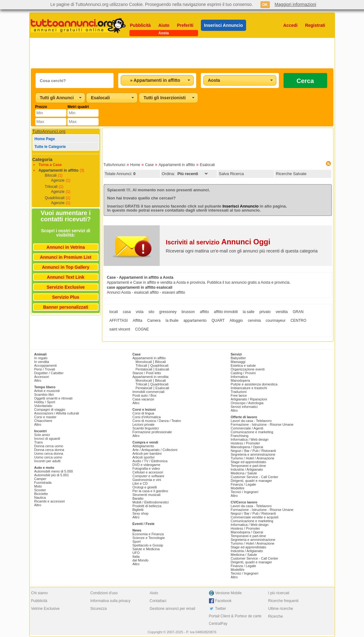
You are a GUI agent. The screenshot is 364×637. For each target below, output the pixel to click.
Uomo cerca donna (49, 453)
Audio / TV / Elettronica (150, 461)
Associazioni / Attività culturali (57, 413)
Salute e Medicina (146, 549)
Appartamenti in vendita (151, 377)
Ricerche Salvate (291, 174)
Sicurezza (99, 609)
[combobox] (157, 80)
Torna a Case (50, 165)
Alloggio (236, 321)
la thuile (172, 321)
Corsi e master (46, 417)
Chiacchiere (43, 421)
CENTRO (298, 321)
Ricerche (276, 616)
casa (127, 312)
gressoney (168, 312)
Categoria (43, 159)
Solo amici (42, 435)
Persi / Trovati (45, 369)
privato (265, 312)
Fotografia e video (146, 468)
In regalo (41, 358)
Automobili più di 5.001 (52, 475)
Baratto (138, 498)
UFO (136, 553)
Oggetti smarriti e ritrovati (53, 398)
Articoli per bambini (147, 453)
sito (151, 312)
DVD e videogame (146, 465)
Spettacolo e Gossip (148, 545)
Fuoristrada (43, 483)
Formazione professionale (152, 432)
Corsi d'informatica (147, 417)
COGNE (142, 329)
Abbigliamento (143, 446)
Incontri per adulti (47, 461)
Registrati (315, 25)
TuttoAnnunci (114, 165)
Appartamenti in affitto (59, 170)
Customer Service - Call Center (255, 477)
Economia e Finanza (148, 534)
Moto (38, 486)
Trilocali (51, 187)
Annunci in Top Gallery (66, 267)
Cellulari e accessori (148, 472)
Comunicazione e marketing (252, 432)
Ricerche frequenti (283, 601)
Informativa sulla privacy (111, 601)
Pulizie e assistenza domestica (254, 384)
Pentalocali (144, 369)
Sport (137, 541)
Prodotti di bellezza (147, 506)
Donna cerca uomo (49, 446)
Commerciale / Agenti (247, 428)
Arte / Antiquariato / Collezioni (155, 450)
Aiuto (164, 25)
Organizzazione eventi (248, 369)
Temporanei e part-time (248, 466)
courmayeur (276, 321)
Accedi (290, 25)
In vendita (42, 362)
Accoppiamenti (46, 365)
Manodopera (240, 380)
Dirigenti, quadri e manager (252, 481)
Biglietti (138, 510)
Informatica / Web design (250, 439)
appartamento (195, 321)
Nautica (40, 497)
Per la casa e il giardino (150, 491)
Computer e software (148, 476)
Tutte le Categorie (50, 147)
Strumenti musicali (147, 495)
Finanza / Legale (243, 484)
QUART (218, 321)
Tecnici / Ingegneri (245, 492)
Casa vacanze (143, 399)
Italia (136, 556)
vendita (282, 312)
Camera (154, 321)
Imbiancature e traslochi (249, 388)
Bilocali (51, 175)
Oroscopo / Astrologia (247, 403)
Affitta (138, 321)
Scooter (40, 490)
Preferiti (185, 25)
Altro (38, 380)
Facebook (223, 601)
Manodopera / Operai (247, 447)
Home (135, 165)
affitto (204, 312)
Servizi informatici (244, 407)
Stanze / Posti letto (147, 373)
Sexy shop (141, 513)
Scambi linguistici (146, 428)
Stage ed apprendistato (249, 462)
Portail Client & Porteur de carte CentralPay (235, 620)
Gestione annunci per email (172, 609)
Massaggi (238, 362)
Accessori (42, 377)
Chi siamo (39, 593)
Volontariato (43, 406)
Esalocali (207, 165)
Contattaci (158, 601)
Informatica (239, 377)
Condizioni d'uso (104, 593)
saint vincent (120, 329)
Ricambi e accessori (50, 501)
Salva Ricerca (231, 174)
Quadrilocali (55, 198)
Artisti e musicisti (47, 391)
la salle (248, 312)
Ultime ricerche (281, 609)
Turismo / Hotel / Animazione (253, 458)
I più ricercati (279, 593)
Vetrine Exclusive (45, 609)
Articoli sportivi (144, 457)
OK (265, 5)
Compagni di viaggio (50, 409)
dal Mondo (141, 560)
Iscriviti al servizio (218, 242)
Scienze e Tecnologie (149, 538)
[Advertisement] (182, 53)
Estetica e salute (243, 365)
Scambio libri (44, 394)
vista (140, 312)
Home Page (45, 139)
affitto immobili (226, 312)
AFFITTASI (119, 321)
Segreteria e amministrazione (253, 454)
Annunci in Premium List (66, 257)
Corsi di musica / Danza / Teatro (157, 421)
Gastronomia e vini (147, 480)
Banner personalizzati (66, 307)
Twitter (221, 609)
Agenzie (58, 180)
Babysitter (238, 358)
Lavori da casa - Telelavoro (251, 421)
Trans (39, 442)
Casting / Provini (243, 373)
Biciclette (41, 494)
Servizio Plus (66, 297)
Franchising (240, 436)
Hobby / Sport (45, 402)
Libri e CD (140, 483)
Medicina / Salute (244, 473)
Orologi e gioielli (145, 487)
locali (114, 312)
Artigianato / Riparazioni (249, 399)
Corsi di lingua (143, 413)
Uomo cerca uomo (48, 457)
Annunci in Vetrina (66, 247)
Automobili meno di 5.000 (54, 471)
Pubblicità (141, 25)
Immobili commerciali (149, 392)
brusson (188, 312)
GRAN (298, 312)
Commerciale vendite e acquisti (255, 517)
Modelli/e (238, 488)
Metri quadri (78, 107)
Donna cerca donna (49, 450)
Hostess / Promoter (245, 443)
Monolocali (144, 362)
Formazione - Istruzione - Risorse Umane (262, 424)
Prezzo (41, 107)
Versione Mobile (228, 593)
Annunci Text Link (66, 277)
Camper (40, 479)
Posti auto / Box (145, 395)
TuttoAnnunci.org (49, 131)
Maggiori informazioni (296, 4)
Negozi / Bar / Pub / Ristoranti (253, 451)
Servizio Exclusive (66, 287)
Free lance (239, 395)
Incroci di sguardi (47, 439)
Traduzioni (239, 392)
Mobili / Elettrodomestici (151, 502)
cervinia (254, 321)
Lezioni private (144, 424)
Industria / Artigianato (247, 469)
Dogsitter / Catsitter (49, 373)
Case (149, 165)
